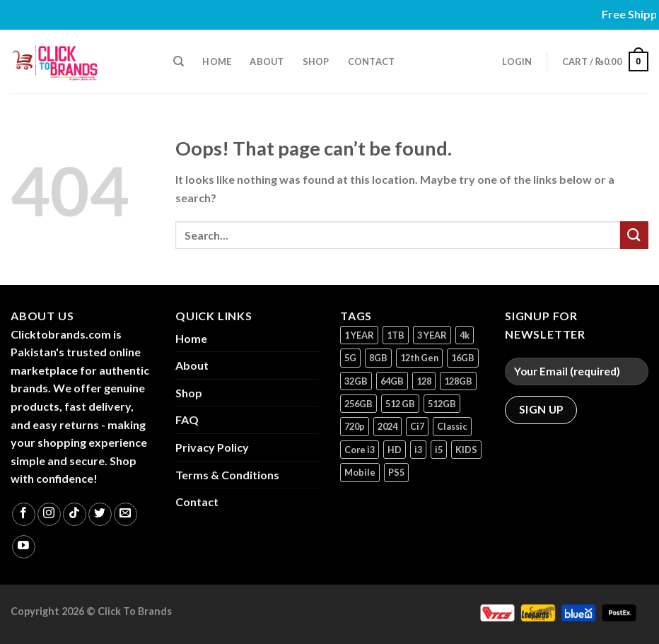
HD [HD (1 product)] (395, 450)
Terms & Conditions (227, 475)
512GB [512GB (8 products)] (442, 404)
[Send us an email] (126, 514)
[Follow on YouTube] (24, 547)
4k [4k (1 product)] (465, 335)
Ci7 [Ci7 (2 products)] (417, 426)
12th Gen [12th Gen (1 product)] (419, 358)
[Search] (179, 62)
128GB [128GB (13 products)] (458, 381)
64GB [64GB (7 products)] (392, 381)
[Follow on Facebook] (24, 514)
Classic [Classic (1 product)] (452, 426)
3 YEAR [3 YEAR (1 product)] (432, 335)
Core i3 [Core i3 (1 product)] (360, 450)
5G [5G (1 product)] (350, 358)
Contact (372, 62)
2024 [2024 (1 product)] (387, 426)
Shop (316, 62)
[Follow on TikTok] (75, 514)
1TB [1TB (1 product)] (396, 335)
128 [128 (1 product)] (424, 381)
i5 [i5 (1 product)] (439, 450)
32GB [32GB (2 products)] (356, 381)
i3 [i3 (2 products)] (418, 450)
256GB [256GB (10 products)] (358, 404)
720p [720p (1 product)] (355, 426)
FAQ (187, 420)
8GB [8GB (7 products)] (378, 358)
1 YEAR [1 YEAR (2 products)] (359, 335)
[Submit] (634, 235)
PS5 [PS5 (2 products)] (396, 472)
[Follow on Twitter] (100, 514)
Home (217, 62)
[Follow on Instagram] (49, 514)
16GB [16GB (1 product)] (463, 358)
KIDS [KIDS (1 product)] (466, 450)
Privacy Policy (212, 447)
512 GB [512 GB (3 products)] (400, 404)
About (267, 62)
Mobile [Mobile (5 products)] (360, 472)
